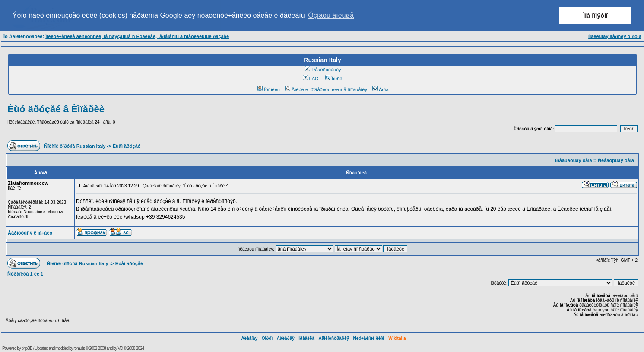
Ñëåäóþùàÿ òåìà (616, 160)
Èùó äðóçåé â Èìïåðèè (56, 109)
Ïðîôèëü (269, 89)
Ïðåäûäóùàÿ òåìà (574, 160)
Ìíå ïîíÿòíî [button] (595, 16)
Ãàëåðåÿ (286, 338)
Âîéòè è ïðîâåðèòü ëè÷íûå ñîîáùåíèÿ (326, 89)
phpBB (27, 348)
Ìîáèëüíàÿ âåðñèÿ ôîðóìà (615, 36)
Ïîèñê (334, 79)
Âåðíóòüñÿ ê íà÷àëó (30, 233)
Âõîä (381, 89)
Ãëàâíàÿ (249, 338)
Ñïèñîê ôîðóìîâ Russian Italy (75, 146)
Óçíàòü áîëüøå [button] (331, 15)
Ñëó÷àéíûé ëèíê (368, 338)
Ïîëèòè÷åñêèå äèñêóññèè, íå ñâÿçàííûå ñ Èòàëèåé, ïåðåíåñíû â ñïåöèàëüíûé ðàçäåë (137, 36)
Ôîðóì (267, 338)
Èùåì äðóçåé (127, 146)
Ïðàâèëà (306, 338)
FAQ (311, 79)
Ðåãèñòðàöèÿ (323, 70)
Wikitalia (397, 338)
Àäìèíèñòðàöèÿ (334, 338)
